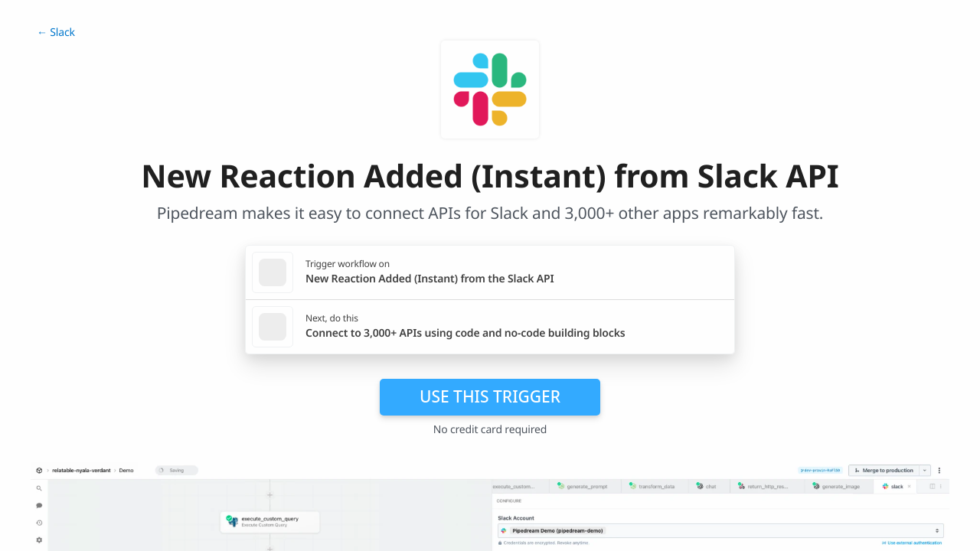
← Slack (56, 33)
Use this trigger (490, 396)
